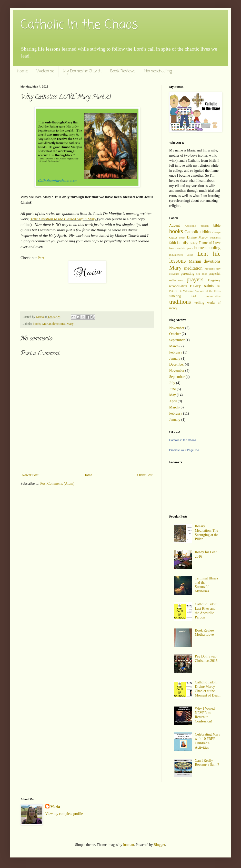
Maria (55, 807)
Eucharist (215, 237)
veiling (199, 303)
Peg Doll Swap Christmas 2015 (206, 659)
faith (173, 243)
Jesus (190, 255)
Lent (203, 254)
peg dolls (202, 274)
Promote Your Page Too (184, 450)
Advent (174, 226)
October (175, 334)
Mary (70, 324)
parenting (188, 274)
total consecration (206, 296)
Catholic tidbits (198, 232)
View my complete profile (64, 814)
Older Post (145, 475)
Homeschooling (158, 71)
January (175, 359)
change (216, 232)
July (172, 383)
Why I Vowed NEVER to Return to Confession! (205, 715)
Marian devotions (54, 324)
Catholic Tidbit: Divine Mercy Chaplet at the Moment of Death (208, 689)
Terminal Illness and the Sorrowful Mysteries (206, 585)
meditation (193, 268)
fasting (194, 243)
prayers (195, 279)
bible (217, 226)
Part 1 (42, 258)
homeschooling (207, 248)
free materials (177, 248)
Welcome (45, 71)
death (182, 237)
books (37, 324)
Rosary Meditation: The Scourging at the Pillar (207, 533)
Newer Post (30, 475)
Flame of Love (210, 243)
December (177, 364)
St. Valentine (186, 291)
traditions (180, 302)
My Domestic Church (82, 71)
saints (209, 286)
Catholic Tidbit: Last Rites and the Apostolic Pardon (206, 611)
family (183, 242)
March (174, 346)
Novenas (174, 274)
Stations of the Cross (208, 291)
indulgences (176, 255)
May (173, 395)
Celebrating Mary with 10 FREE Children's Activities (208, 741)
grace (190, 248)
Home (22, 71)
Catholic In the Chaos (79, 25)
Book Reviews (123, 71)
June (173, 389)
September (177, 340)
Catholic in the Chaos (183, 440)
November (177, 328)
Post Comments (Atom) (57, 484)
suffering (175, 296)
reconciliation (178, 286)
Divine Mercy (197, 237)
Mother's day (213, 269)
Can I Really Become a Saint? (207, 763)
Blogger (159, 845)
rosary (195, 286)
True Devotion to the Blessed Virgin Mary (63, 219)
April (173, 401)
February (176, 352)
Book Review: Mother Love (205, 633)
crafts (173, 237)
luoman (128, 845)
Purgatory (214, 280)
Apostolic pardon (197, 226)
